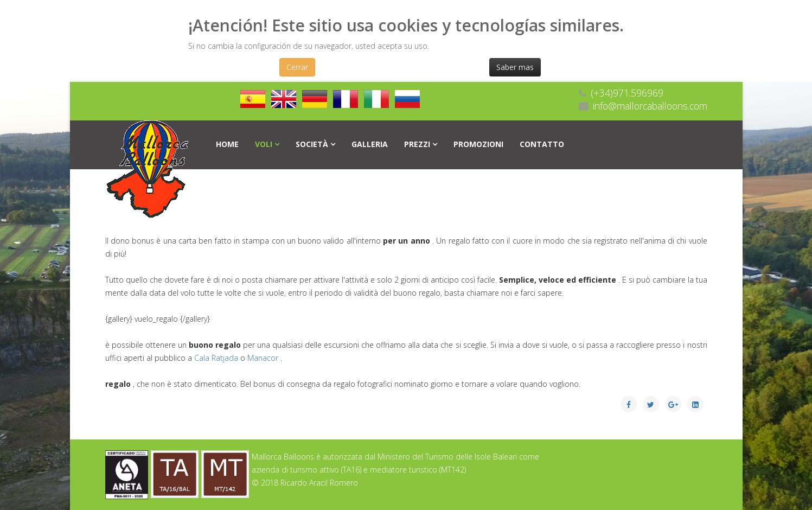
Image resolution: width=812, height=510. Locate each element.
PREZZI (417, 144)
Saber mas (515, 67)
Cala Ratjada (217, 358)
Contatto (542, 144)
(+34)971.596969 (627, 93)
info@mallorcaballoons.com (650, 106)
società (312, 144)
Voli (264, 144)
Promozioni (478, 144)
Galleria (370, 144)
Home (227, 144)
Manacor (264, 358)
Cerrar (297, 67)
